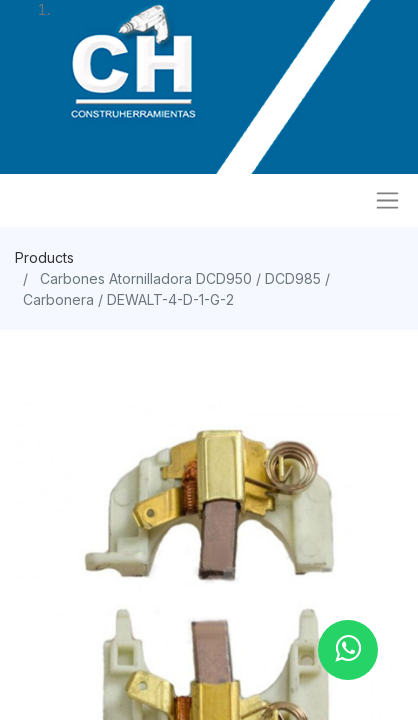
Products (44, 257)
